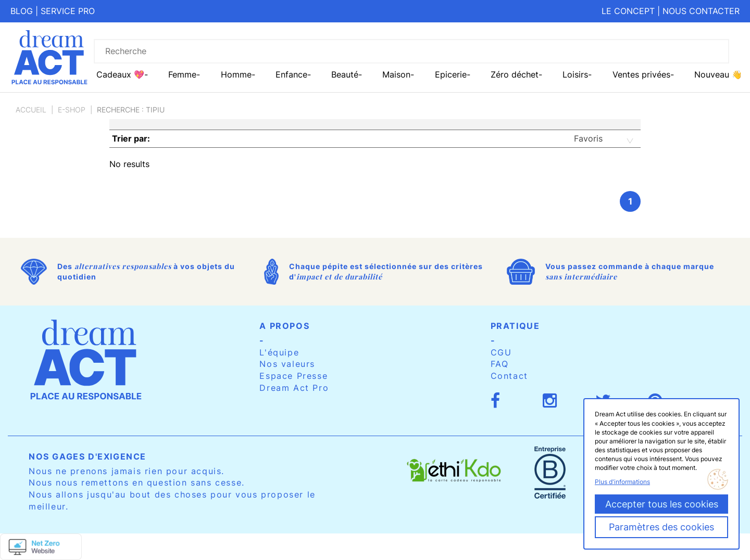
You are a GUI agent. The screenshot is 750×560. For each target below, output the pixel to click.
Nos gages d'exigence (87, 456)
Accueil (31, 110)
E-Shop (72, 110)
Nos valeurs (287, 364)
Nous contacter (701, 11)
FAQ (500, 364)
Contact (509, 376)
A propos (284, 326)
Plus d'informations (622, 482)
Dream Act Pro (294, 388)
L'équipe (279, 352)
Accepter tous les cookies (662, 504)
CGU (501, 352)
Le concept (628, 11)
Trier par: (131, 138)
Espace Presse (293, 376)
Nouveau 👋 (718, 74)
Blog (22, 11)
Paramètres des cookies (661, 527)
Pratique (515, 326)
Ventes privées (641, 74)
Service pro (68, 11)
